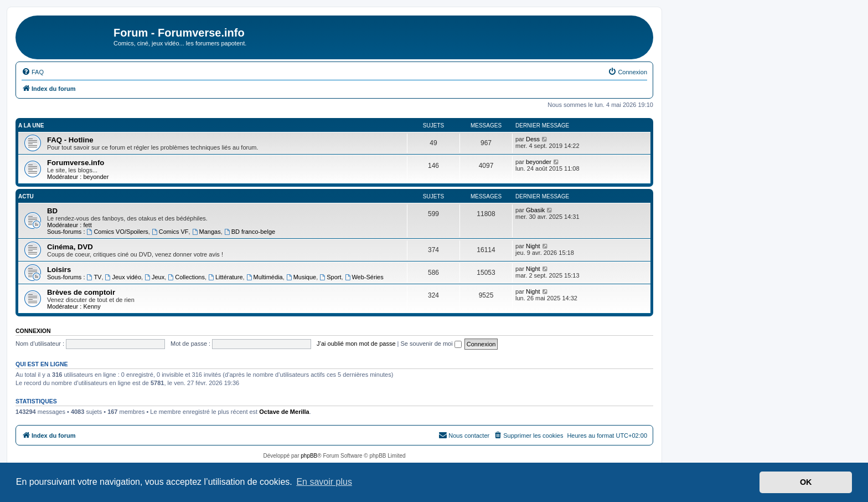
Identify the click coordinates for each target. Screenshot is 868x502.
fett (87, 225)
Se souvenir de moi (431, 344)
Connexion (33, 331)
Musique (301, 277)
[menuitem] (33, 72)
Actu (26, 196)
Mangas (206, 232)
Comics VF (170, 232)
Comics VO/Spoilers (118, 232)
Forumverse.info (76, 163)
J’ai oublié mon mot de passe (356, 344)
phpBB (309, 456)
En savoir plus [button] (324, 482)
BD (52, 211)
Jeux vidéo (123, 277)
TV (94, 277)
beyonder (96, 177)
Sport (330, 277)
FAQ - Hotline (70, 140)
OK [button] (806, 482)
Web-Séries (364, 277)
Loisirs (59, 270)
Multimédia (265, 277)
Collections (186, 277)
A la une (31, 126)
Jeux (154, 277)
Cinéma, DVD (70, 247)
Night (533, 246)
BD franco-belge (250, 232)
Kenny (92, 306)
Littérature (225, 277)
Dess (533, 139)
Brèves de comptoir (81, 292)
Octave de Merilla (284, 412)
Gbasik (535, 210)
